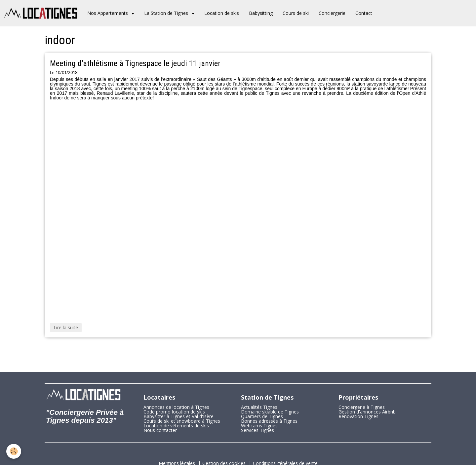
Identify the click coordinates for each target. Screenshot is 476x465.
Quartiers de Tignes (262, 416)
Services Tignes (258, 430)
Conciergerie (332, 13)
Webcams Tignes (259, 426)
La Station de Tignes (167, 13)
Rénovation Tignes (358, 416)
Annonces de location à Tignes (176, 407)
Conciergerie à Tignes (362, 407)
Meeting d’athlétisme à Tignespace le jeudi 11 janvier (135, 63)
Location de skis (222, 13)
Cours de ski (296, 13)
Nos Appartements (108, 13)
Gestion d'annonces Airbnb (367, 412)
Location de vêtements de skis (176, 426)
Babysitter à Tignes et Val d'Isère (178, 416)
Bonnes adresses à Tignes (269, 421)
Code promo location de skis (174, 412)
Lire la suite (66, 327)
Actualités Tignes (259, 407)
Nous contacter (160, 430)
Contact (364, 13)
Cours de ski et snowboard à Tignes (182, 421)
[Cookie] (14, 451)
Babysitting (261, 13)
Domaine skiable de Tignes (270, 412)
